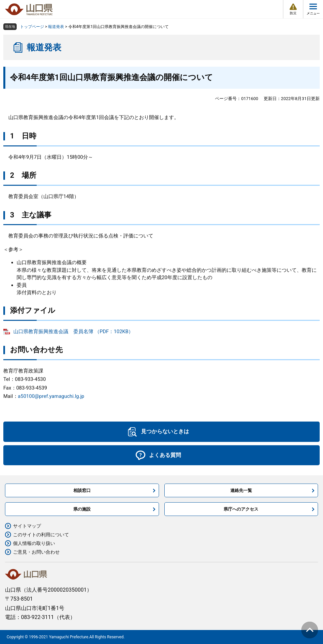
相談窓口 (82, 490)
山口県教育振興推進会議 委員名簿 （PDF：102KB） (73, 332)
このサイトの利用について (41, 535)
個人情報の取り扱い (34, 543)
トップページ (32, 27)
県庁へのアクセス (241, 509)
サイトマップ (27, 526)
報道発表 (56, 27)
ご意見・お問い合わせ (36, 552)
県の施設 (82, 509)
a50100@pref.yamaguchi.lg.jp (51, 396)
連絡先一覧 (241, 490)
